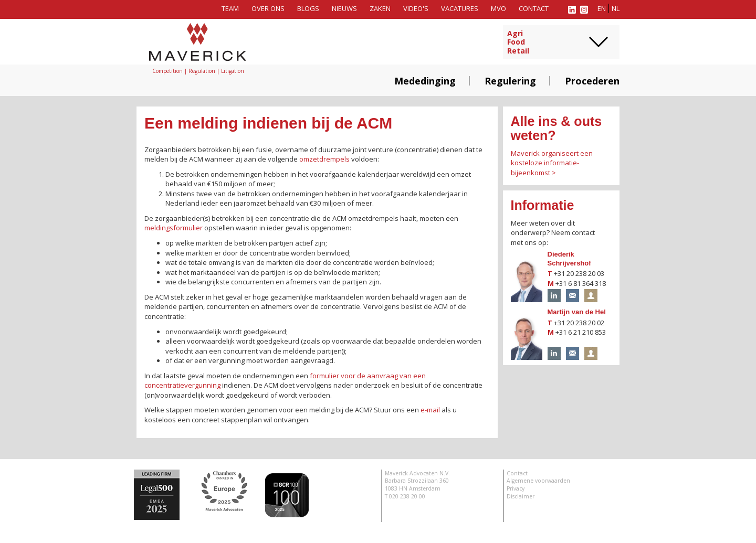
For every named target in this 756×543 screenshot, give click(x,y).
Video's (416, 8)
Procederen (592, 81)
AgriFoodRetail (518, 42)
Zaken (380, 8)
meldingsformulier (174, 228)
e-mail (430, 410)
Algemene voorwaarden (538, 481)
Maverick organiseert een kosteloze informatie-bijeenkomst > (552, 163)
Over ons (268, 8)
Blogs (308, 8)
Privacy (516, 488)
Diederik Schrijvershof (569, 259)
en (602, 8)
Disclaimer (521, 496)
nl (616, 8)
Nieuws (344, 8)
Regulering (510, 81)
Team (230, 8)
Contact (534, 8)
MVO (498, 8)
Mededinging (425, 81)
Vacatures (460, 8)
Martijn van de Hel (577, 312)
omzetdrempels (324, 159)
